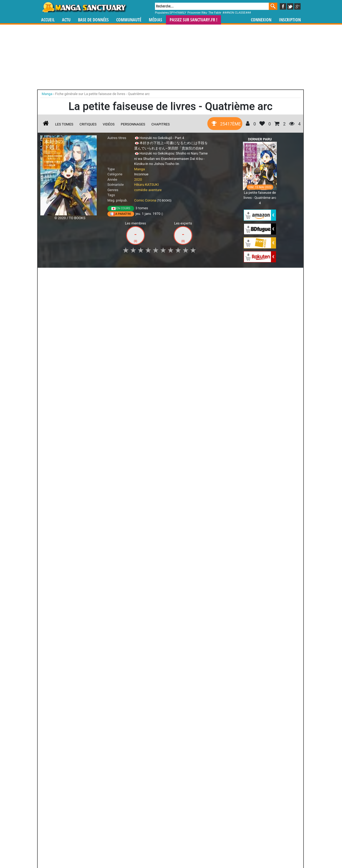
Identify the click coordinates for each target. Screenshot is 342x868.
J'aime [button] (55, 275)
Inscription (290, 20)
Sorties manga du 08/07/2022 (70, 501)
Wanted (82, 740)
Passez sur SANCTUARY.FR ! (193, 20)
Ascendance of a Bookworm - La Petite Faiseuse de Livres (63, 355)
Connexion (261, 20)
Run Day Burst (53, 686)
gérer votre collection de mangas (154, 822)
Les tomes (64, 124)
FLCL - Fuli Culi (170, 686)
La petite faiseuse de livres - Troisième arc (190, 353)
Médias (156, 20)
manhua (211, 818)
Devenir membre (147, 850)
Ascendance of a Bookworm (63, 419)
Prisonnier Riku (197, 13)
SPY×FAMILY (178, 13)
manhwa (199, 818)
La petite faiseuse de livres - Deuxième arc (147, 353)
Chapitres (161, 124)
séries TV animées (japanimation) (247, 818)
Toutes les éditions (126, 628)
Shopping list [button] (106, 275)
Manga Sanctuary (102, 818)
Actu (66, 20)
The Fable (215, 13)
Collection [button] (78, 275)
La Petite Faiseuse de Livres (105, 353)
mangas (186, 818)
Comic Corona (145, 200)
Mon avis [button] (152, 275)
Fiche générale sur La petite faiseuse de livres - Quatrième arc (102, 94)
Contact (201, 850)
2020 (138, 179)
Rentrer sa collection (173, 850)
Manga (84, 7)
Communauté (129, 20)
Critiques (88, 124)
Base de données (93, 20)
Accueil (48, 20)
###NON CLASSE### (237, 13)
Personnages (133, 124)
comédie (141, 190)
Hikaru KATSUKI (146, 185)
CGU (191, 850)
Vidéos (108, 124)
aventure (155, 190)
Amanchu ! (53, 740)
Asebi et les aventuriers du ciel (141, 691)
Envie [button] (130, 275)
